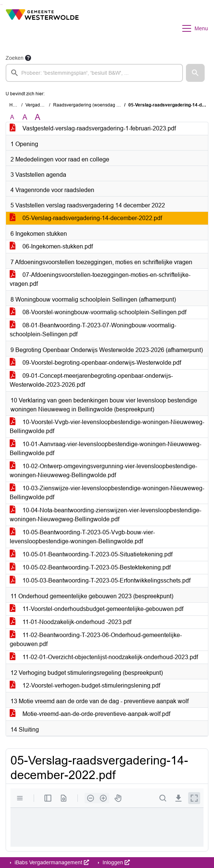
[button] (195, 73)
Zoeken (15, 58)
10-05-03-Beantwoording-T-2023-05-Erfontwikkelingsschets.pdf (100, 580)
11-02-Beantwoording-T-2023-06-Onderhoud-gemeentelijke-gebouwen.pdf (96, 640)
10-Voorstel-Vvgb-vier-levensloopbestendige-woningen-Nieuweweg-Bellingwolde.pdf (107, 427)
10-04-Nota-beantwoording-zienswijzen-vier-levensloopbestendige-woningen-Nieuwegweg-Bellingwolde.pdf (106, 515)
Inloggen (115, 862)
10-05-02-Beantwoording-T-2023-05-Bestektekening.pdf (90, 567)
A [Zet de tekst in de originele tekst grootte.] (12, 117)
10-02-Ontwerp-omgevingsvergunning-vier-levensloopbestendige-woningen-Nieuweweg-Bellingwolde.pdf (103, 471)
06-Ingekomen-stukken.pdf (51, 246)
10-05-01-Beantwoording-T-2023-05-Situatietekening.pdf (91, 554)
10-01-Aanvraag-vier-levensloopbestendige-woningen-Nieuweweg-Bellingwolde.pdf (106, 449)
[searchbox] (94, 73)
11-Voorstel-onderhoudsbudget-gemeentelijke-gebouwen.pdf (97, 609)
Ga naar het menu (2, 5)
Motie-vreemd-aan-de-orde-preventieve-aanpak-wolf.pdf (90, 714)
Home (16, 105)
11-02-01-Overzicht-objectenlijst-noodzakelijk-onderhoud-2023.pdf (104, 657)
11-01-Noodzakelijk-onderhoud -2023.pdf (71, 622)
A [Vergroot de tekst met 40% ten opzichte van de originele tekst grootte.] (38, 117)
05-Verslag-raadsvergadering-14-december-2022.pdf (86, 218)
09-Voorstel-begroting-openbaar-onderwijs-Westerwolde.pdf (95, 363)
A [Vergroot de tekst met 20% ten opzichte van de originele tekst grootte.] (25, 117)
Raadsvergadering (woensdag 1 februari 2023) (101, 105)
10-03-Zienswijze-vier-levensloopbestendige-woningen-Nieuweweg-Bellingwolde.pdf (107, 493)
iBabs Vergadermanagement (51, 862)
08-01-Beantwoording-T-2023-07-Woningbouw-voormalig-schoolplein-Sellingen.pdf (93, 330)
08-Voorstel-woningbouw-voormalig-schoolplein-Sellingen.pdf (98, 312)
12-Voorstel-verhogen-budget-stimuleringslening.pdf (85, 685)
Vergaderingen (41, 105)
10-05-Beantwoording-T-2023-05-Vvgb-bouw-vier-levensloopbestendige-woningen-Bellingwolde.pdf (82, 537)
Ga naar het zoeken (1, 5)
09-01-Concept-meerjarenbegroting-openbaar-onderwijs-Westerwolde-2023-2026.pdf (91, 380)
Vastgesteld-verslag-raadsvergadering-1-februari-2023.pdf (93, 128)
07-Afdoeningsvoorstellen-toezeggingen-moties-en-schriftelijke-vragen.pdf (100, 279)
